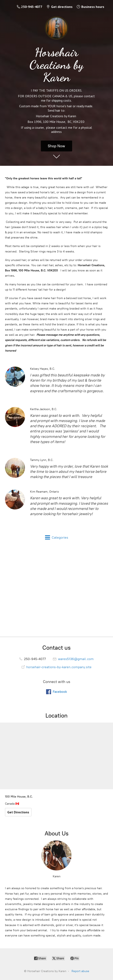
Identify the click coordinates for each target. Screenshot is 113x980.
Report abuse (80, 971)
